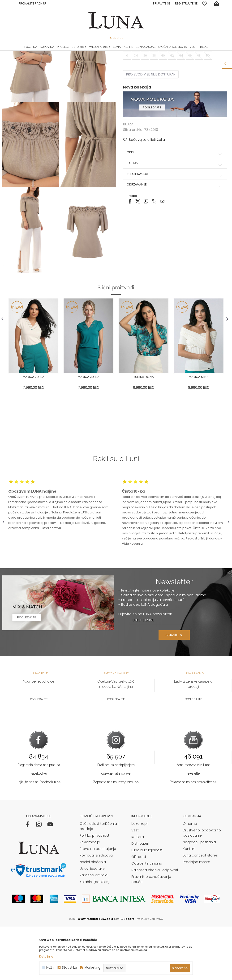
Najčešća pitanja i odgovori (155, 923)
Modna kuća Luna (15, 57)
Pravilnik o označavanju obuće (151, 933)
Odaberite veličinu (147, 917)
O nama (190, 877)
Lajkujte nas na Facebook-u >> (39, 835)
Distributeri (140, 897)
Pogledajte (39, 753)
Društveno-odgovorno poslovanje (202, 886)
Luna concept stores (200, 909)
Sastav (174, 210)
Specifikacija (174, 221)
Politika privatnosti (95, 889)
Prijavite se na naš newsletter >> (193, 835)
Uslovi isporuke (92, 922)
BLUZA (53, 57)
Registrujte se (186, 3)
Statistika (69, 968)
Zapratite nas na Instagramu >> (116, 835)
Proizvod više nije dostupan (150, 121)
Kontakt (189, 902)
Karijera (138, 890)
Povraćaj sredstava (96, 909)
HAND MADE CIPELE (41, 51)
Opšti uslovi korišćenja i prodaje (99, 880)
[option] (40, 51)
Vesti (135, 884)
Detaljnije (46, 956)
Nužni (50, 968)
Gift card (139, 910)
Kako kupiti (140, 877)
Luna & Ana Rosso (192, 51)
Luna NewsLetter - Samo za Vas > (117, 51)
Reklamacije (90, 896)
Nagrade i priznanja (199, 896)
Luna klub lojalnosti (147, 904)
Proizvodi (39, 57)
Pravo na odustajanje (98, 902)
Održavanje (174, 232)
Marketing (92, 968)
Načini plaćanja (93, 915)
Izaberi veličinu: (135, 95)
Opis (174, 199)
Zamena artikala (94, 929)
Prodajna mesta (197, 915)
